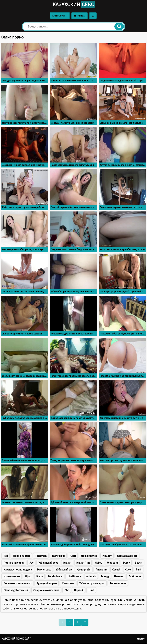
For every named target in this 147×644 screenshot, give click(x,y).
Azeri (73, 556)
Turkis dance (55, 577)
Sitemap (141, 639)
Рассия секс (44, 570)
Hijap (28, 577)
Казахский (73, 4)
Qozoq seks (84, 570)
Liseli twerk (74, 577)
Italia (39, 577)
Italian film (83, 563)
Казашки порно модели (18, 570)
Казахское (68, 584)
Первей (79, 590)
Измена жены (12, 577)
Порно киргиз (21, 556)
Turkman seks (118, 584)
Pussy (126, 563)
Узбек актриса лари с (92, 584)
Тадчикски (58, 556)
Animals (91, 577)
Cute (128, 570)
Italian (67, 563)
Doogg (105, 577)
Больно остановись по (17, 584)
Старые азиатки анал (46, 590)
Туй (6, 556)
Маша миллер (89, 556)
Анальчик (101, 570)
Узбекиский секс (48, 563)
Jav (31, 563)
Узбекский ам (64, 570)
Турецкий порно (47, 584)
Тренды (80, 16)
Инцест (107, 556)
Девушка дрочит (127, 556)
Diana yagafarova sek (16, 590)
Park (138, 570)
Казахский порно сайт (16, 639)
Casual (116, 570)
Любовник (135, 577)
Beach (138, 563)
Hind (91, 590)
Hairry (98, 563)
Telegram (41, 556)
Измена (119, 577)
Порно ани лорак (14, 563)
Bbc (67, 590)
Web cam (112, 563)
